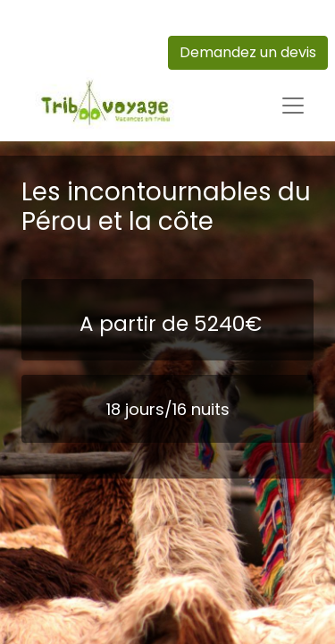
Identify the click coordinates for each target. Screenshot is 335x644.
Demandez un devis (248, 52)
